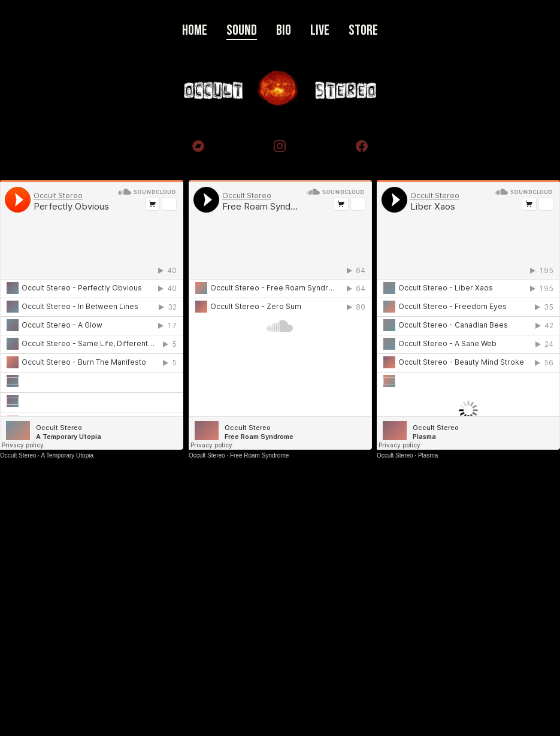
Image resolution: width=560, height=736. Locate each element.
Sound (242, 30)
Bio (284, 30)
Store (363, 30)
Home (195, 30)
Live (320, 30)
